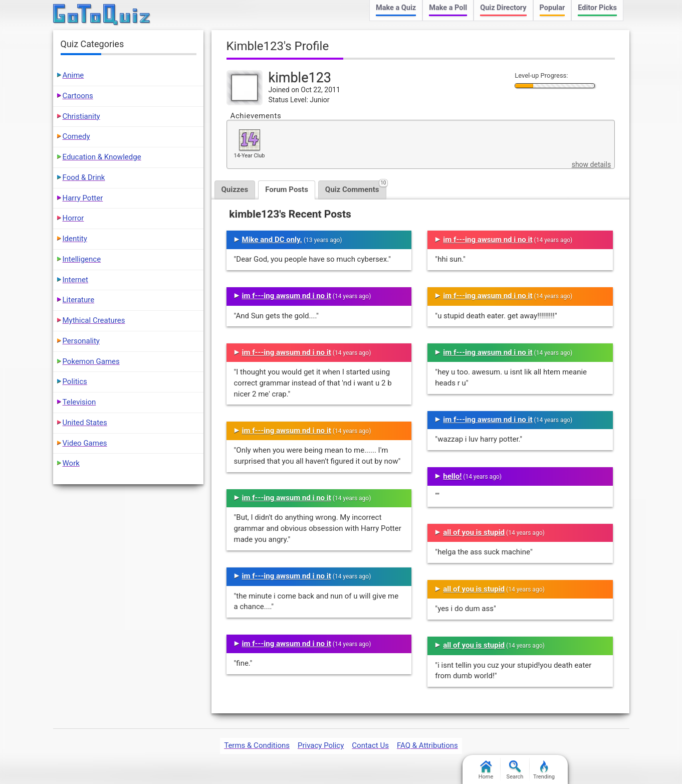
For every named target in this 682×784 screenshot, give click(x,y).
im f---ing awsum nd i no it (287, 296)
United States (85, 423)
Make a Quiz (396, 8)
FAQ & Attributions (427, 745)
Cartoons (78, 96)
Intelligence (82, 259)
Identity (75, 239)
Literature (79, 300)
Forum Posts (287, 189)
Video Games (85, 443)
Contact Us (370, 745)
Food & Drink (84, 177)
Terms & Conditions (257, 745)
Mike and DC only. (272, 240)
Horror (73, 218)
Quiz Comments (356, 187)
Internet (75, 280)
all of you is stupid (474, 532)
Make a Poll (448, 8)
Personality (81, 341)
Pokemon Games (91, 361)
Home (486, 770)
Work (71, 463)
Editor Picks (597, 8)
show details (591, 164)
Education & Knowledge (102, 157)
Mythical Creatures (94, 320)
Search (515, 770)
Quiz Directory (503, 8)
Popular (552, 8)
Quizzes (235, 189)
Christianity (81, 116)
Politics (75, 381)
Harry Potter (83, 198)
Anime (73, 75)
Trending (544, 770)
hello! (452, 476)
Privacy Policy (321, 745)
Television (79, 402)
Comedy (76, 136)
